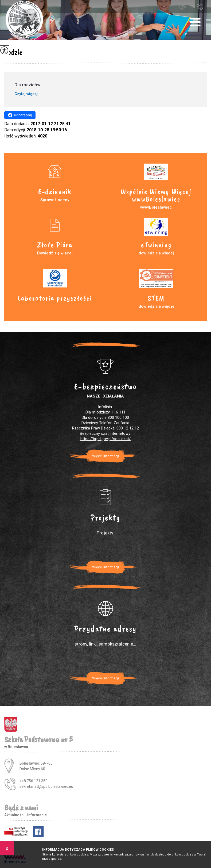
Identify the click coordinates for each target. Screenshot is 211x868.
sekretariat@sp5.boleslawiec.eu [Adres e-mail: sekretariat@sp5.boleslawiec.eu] (46, 786)
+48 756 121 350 (200, 6)
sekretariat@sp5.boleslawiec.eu (183, 7)
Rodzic (13, 52)
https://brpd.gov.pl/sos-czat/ (105, 439)
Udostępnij (20, 115)
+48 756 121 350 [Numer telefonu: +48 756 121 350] (34, 781)
